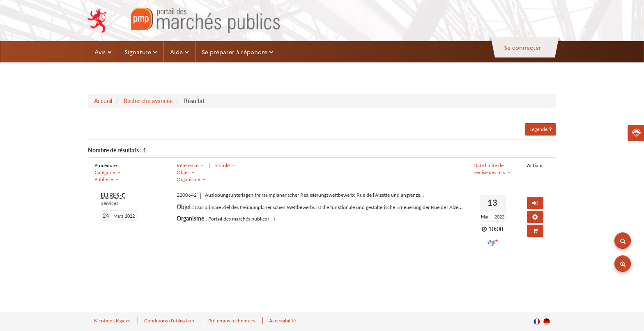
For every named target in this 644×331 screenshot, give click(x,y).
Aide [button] (179, 52)
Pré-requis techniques (232, 321)
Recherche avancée (148, 101)
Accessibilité (282, 321)
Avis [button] (103, 52)
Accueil (103, 101)
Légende (540, 129)
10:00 (496, 229)
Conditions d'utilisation (170, 321)
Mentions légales (113, 321)
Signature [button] (141, 52)
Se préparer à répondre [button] (238, 52)
